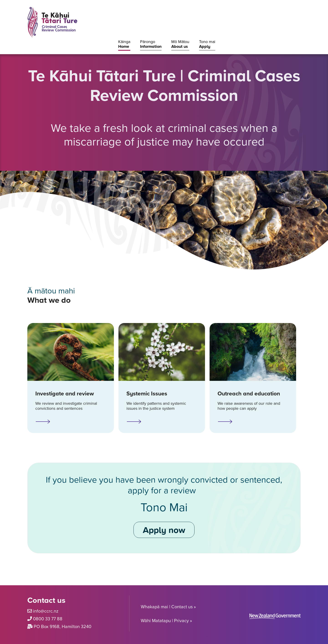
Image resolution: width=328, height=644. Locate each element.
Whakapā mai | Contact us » (168, 607)
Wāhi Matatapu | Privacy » (166, 621)
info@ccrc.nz (46, 611)
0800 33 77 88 (48, 619)
